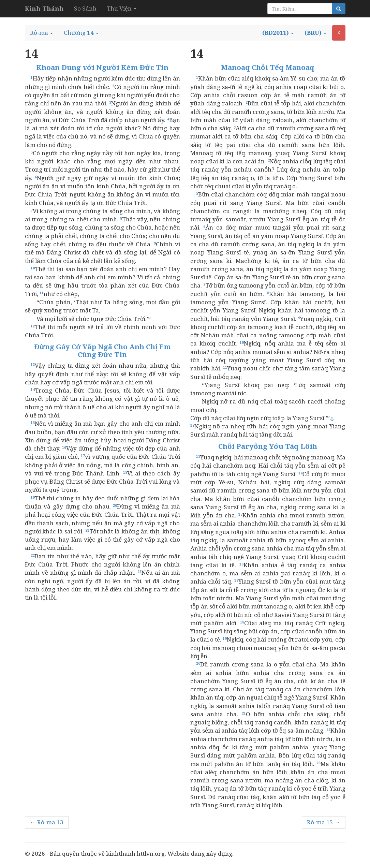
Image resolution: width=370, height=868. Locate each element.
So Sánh (85, 8)
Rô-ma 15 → (324, 822)
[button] (41, 33)
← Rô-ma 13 (47, 822)
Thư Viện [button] (122, 8)
